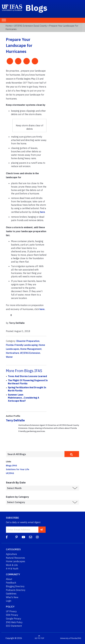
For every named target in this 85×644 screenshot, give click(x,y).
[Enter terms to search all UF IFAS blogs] (35, 454)
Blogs (36, 8)
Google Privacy (14, 619)
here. (42, 309)
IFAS (79, 638)
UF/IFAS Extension (30, 353)
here (42, 212)
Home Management (31, 349)
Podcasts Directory (16, 590)
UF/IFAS (10, 473)
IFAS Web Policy (14, 622)
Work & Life (12, 565)
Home (9, 26)
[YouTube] (23, 537)
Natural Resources (15, 558)
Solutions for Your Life (18, 469)
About (9, 579)
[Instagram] (37, 537)
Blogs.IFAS (11, 465)
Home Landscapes (16, 561)
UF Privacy (11, 611)
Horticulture (13, 353)
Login (9, 601)
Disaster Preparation (28, 341)
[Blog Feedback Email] (31, 537)
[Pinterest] (17, 537)
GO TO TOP (39, 638)
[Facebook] (7, 537)
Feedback (11, 583)
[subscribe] (42, 530)
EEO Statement (14, 626)
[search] (72, 454)
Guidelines (11, 594)
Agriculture (11, 554)
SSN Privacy (12, 615)
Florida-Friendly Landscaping (22, 345)
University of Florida (69, 638)
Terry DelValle (15, 420)
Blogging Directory (15, 586)
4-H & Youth (12, 569)
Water (9, 357)
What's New (12, 597)
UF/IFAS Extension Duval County (30, 26)
